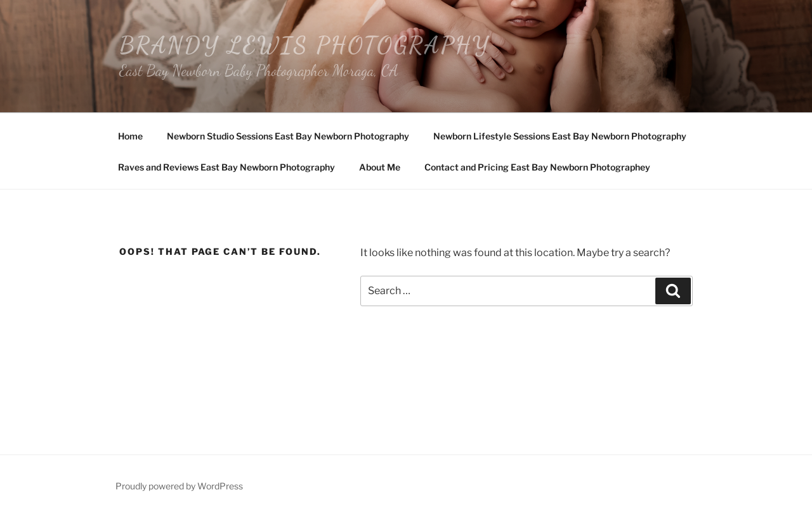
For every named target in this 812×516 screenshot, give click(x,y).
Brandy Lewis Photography (304, 45)
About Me (380, 167)
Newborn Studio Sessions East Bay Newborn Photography (288, 136)
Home (130, 136)
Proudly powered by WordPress (179, 486)
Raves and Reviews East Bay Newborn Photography (226, 167)
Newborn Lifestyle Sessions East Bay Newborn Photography (560, 136)
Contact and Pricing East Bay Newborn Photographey (537, 167)
